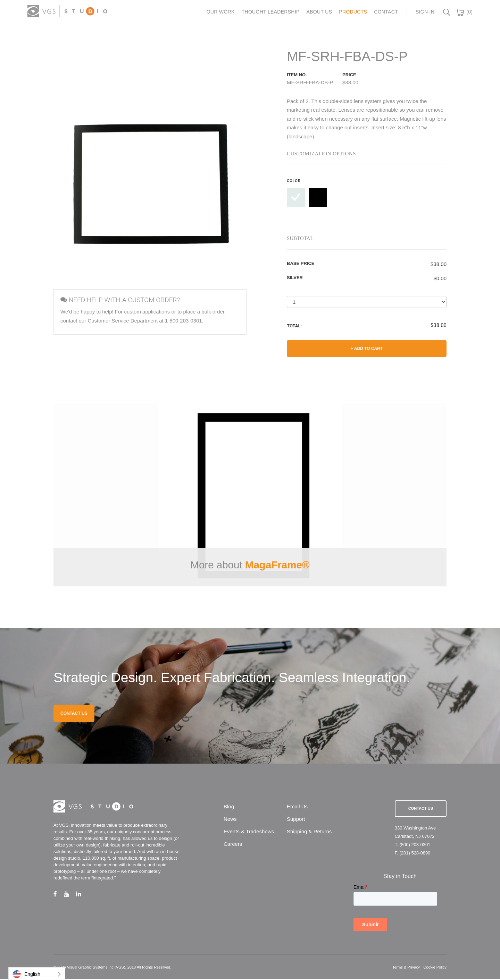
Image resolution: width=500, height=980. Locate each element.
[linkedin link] (82, 895)
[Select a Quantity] (367, 302)
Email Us (297, 807)
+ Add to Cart (367, 349)
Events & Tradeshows (249, 832)
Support (296, 820)
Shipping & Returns (309, 832)
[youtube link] (70, 895)
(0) (468, 12)
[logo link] (68, 11)
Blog (229, 807)
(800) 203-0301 (415, 846)
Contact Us (421, 809)
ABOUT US (318, 12)
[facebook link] (59, 895)
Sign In (424, 12)
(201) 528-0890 (415, 854)
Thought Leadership (269, 12)
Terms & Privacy (406, 968)
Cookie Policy (435, 968)
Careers (233, 845)
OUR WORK (219, 12)
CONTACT (385, 12)
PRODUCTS (352, 12)
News (230, 820)
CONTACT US (74, 714)
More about (250, 565)
